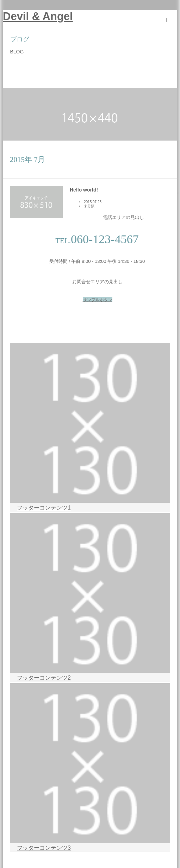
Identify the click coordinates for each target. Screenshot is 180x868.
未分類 (89, 206)
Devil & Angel (38, 16)
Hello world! (84, 190)
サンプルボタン (98, 300)
